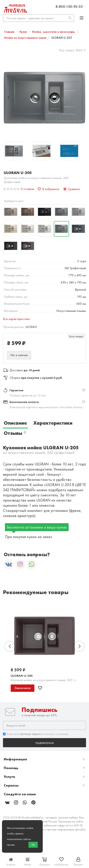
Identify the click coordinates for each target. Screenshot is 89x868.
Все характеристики (16, 319)
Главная (10, 32)
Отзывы (15, 433)
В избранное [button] (48, 189)
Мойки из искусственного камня (26, 38)
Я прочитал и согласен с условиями (36, 734)
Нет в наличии (19, 355)
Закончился (23, 688)
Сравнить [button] (72, 189)
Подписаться (45, 743)
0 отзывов (27, 189)
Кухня (24, 32)
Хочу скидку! (76, 336)
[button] (84, 390)
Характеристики (53, 423)
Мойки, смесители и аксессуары (54, 32)
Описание (15, 423)
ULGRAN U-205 (22, 676)
